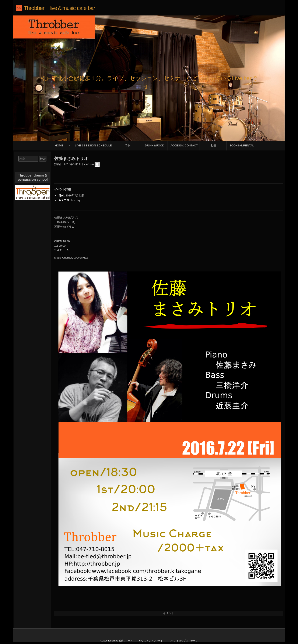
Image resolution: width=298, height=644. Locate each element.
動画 (214, 145)
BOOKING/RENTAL (242, 145)
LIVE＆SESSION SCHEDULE (93, 145)
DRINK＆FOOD (155, 145)
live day (76, 200)
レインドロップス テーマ (183, 642)
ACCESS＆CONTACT (184, 145)
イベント (168, 613)
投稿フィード (126, 642)
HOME (59, 145)
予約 (128, 145)
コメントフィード (154, 642)
